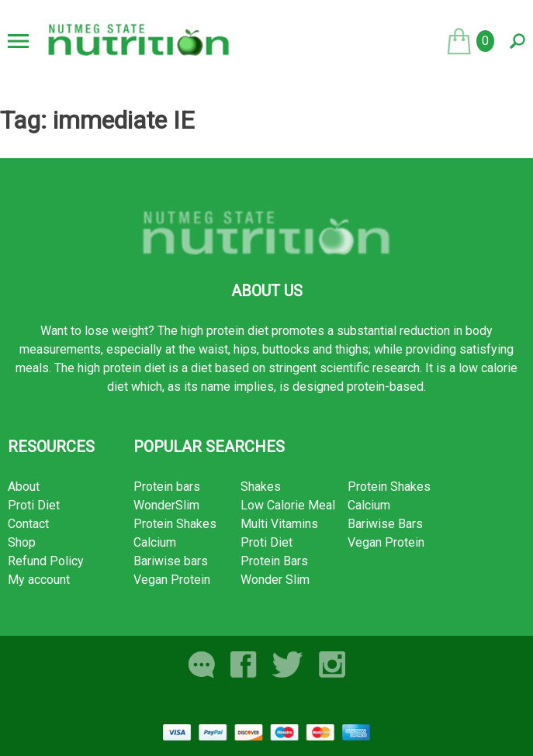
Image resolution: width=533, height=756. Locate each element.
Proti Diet (34, 505)
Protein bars (167, 487)
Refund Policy (46, 561)
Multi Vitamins (279, 524)
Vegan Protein (172, 580)
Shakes (261, 487)
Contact (28, 524)
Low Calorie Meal (288, 505)
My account (39, 580)
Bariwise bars (171, 561)
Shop (22, 542)
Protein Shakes (175, 524)
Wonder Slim (275, 580)
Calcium (155, 542)
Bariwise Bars (385, 524)
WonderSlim (166, 505)
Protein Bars (274, 561)
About (24, 487)
